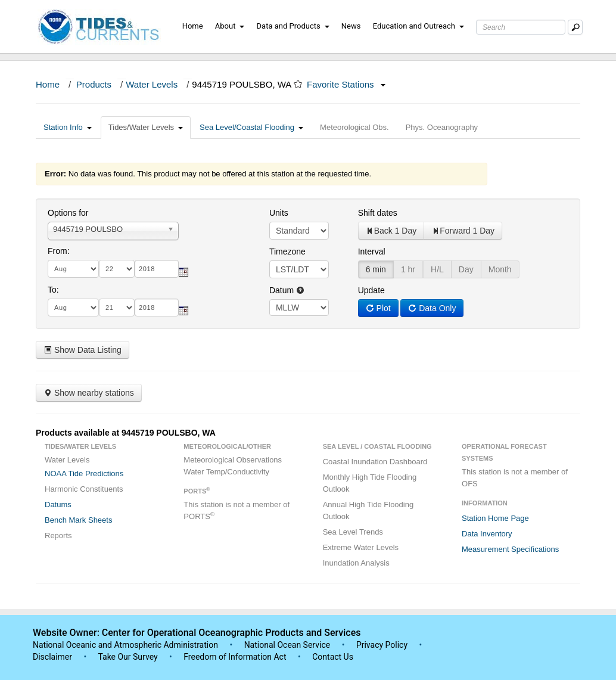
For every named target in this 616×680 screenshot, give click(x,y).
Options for (68, 213)
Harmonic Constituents (84, 489)
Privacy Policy (382, 645)
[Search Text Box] (521, 27)
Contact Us (333, 657)
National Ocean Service (287, 645)
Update (371, 290)
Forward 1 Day (463, 231)
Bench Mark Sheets (78, 520)
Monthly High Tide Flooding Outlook (370, 483)
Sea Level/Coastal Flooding (251, 127)
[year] (157, 269)
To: (53, 290)
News (351, 26)
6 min (376, 269)
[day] (117, 269)
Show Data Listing (83, 350)
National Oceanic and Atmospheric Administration (125, 645)
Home (193, 26)
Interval (372, 251)
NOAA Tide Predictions (84, 473)
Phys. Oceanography (442, 127)
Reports (58, 535)
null (299, 308)
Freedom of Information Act (235, 657)
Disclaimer (52, 657)
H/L (437, 269)
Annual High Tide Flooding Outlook (368, 510)
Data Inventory (487, 534)
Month (500, 269)
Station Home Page (495, 518)
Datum (287, 290)
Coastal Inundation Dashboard (375, 462)
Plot (378, 308)
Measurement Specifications (510, 549)
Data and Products (293, 26)
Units (279, 213)
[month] (73, 269)
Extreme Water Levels (361, 547)
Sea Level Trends (353, 532)
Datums (58, 504)
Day (466, 269)
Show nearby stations (89, 393)
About (230, 26)
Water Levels (152, 84)
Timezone (287, 251)
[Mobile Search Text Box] (575, 27)
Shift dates (378, 213)
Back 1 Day (391, 231)
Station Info (68, 127)
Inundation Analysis (356, 563)
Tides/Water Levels (146, 127)
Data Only (432, 308)
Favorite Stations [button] (346, 84)
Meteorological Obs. (354, 127)
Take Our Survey (129, 657)
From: (59, 251)
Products (94, 84)
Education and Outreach (419, 26)
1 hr (408, 269)
